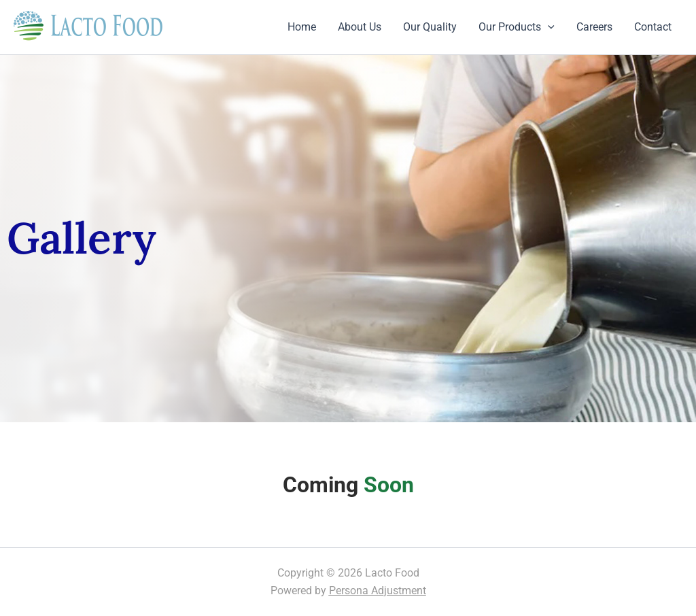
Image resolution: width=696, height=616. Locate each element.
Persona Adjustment (378, 591)
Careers (594, 27)
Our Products (517, 27)
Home (302, 27)
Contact (653, 27)
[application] (548, 27)
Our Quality (430, 27)
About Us (360, 27)
